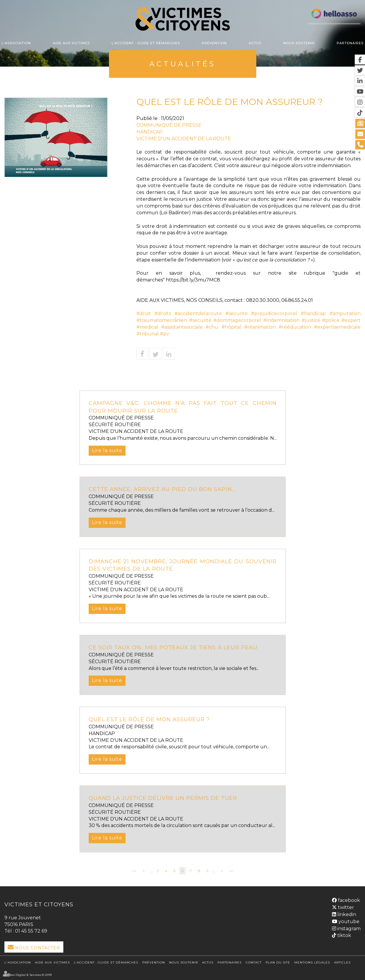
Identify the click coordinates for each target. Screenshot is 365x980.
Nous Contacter (38, 948)
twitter (345, 907)
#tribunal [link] (148, 334)
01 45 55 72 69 (31, 931)
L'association (16, 43)
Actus (255, 43)
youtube (348, 921)
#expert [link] (351, 320)
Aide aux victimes (71, 43)
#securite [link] (237, 313)
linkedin (346, 914)
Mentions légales (312, 962)
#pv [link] (165, 334)
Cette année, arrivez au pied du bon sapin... (162, 489)
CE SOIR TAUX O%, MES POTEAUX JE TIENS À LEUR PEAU (173, 648)
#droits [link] (163, 313)
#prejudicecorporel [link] (274, 313)
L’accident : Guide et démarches (146, 43)
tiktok (344, 935)
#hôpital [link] (231, 327)
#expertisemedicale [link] (337, 327)
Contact (254, 962)
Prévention (214, 43)
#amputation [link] (345, 313)
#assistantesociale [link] (182, 327)
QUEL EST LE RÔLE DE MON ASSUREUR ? (149, 719)
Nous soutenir (299, 43)
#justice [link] (311, 320)
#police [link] (331, 320)
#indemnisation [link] (281, 320)
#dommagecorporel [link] (237, 320)
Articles (342, 962)
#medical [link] (147, 327)
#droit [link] (144, 313)
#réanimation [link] (260, 327)
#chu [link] (212, 327)
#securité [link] (200, 320)
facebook (348, 900)
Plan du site (278, 962)
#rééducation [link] (295, 327)
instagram (348, 929)
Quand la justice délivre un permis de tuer (163, 798)
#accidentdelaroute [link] (198, 313)
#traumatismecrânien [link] (162, 320)
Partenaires (350, 43)
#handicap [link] (313, 313)
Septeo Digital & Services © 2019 (28, 975)
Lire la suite (107, 451)
